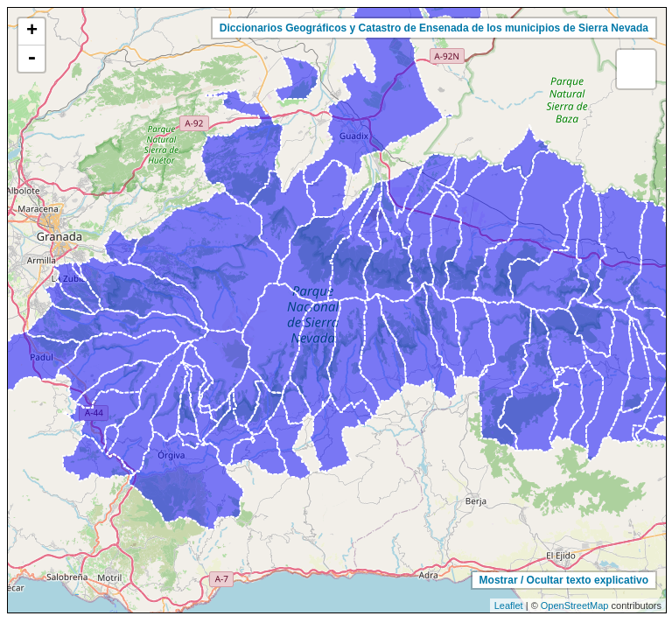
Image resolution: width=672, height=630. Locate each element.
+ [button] (32, 31)
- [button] (31, 59)
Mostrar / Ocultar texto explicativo (564, 580)
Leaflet (509, 605)
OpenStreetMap (575, 605)
